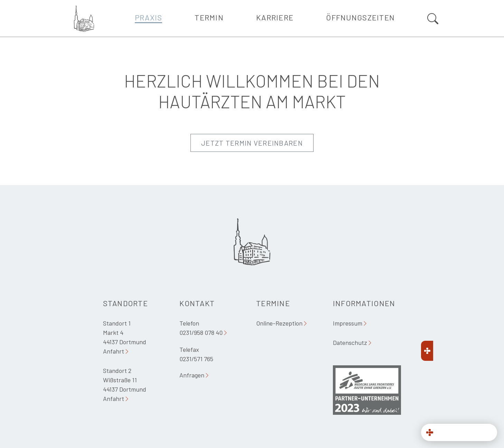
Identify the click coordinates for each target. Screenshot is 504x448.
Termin (209, 17)
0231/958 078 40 (201, 332)
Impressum (348, 323)
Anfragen (192, 375)
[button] (459, 432)
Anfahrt (114, 351)
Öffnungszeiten (360, 17)
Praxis (149, 17)
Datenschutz (350, 342)
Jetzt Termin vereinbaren (252, 143)
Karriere (275, 17)
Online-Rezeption (279, 323)
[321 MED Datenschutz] (459, 405)
